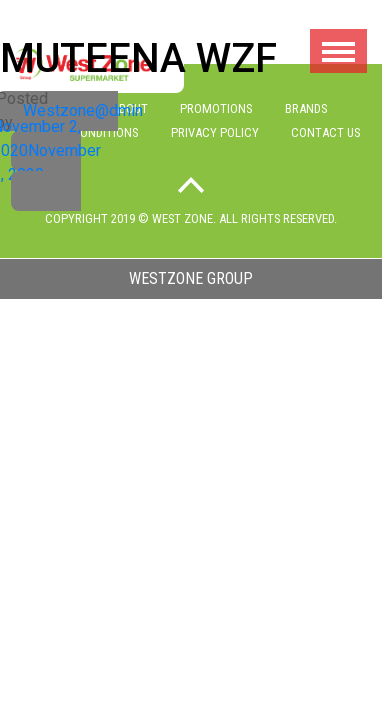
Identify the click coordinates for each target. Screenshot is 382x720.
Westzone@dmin (83, 110)
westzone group (191, 278)
